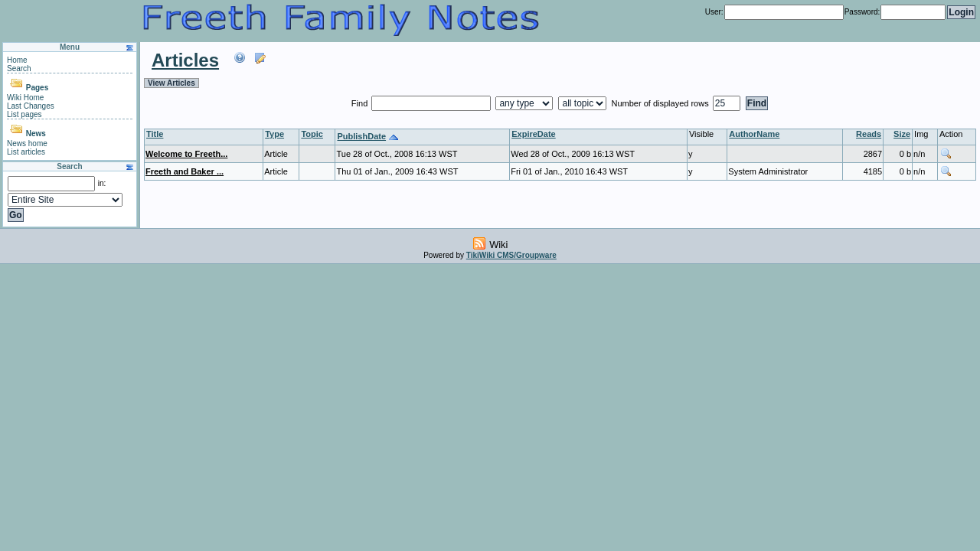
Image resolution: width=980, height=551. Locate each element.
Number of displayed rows (661, 103)
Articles (185, 60)
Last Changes (31, 106)
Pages (37, 88)
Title (155, 134)
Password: (862, 12)
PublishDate (361, 136)
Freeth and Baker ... (185, 171)
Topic (312, 134)
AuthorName (754, 134)
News (36, 134)
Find (361, 103)
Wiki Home (25, 98)
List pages (24, 114)
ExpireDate (533, 134)
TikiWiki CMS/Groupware (511, 255)
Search (19, 68)
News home (27, 143)
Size (902, 134)
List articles (26, 152)
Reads (869, 134)
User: (714, 12)
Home (17, 60)
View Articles (171, 83)
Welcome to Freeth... (186, 154)
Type (274, 134)
